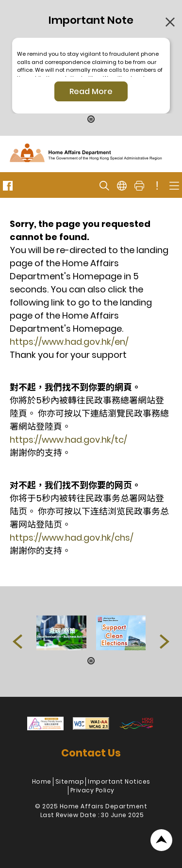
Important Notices (119, 781)
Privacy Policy (92, 790)
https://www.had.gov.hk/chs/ (72, 538)
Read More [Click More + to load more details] (91, 91)
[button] (17, 642)
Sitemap (70, 781)
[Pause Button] (91, 120)
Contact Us (91, 753)
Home (42, 781)
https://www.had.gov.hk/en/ (69, 342)
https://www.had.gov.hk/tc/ (68, 440)
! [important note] (157, 186)
